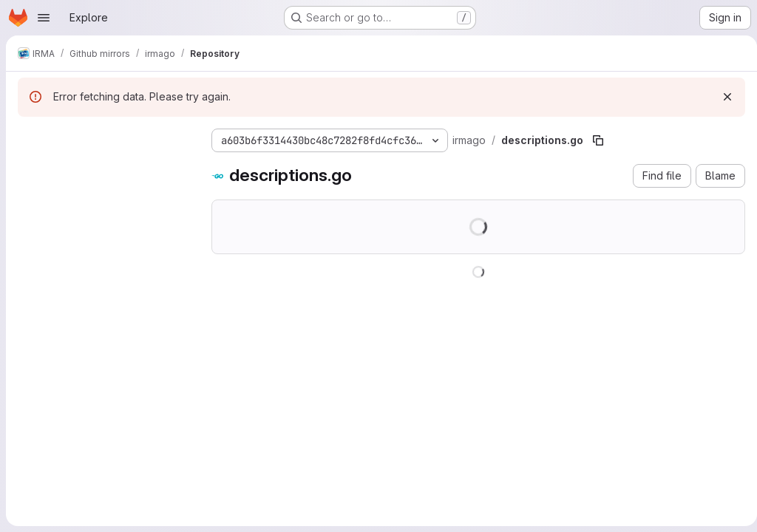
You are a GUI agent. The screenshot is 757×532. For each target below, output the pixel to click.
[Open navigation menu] (44, 18)
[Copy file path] (598, 140)
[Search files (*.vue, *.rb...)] (103, 167)
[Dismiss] (722, 97)
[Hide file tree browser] (30, 137)
